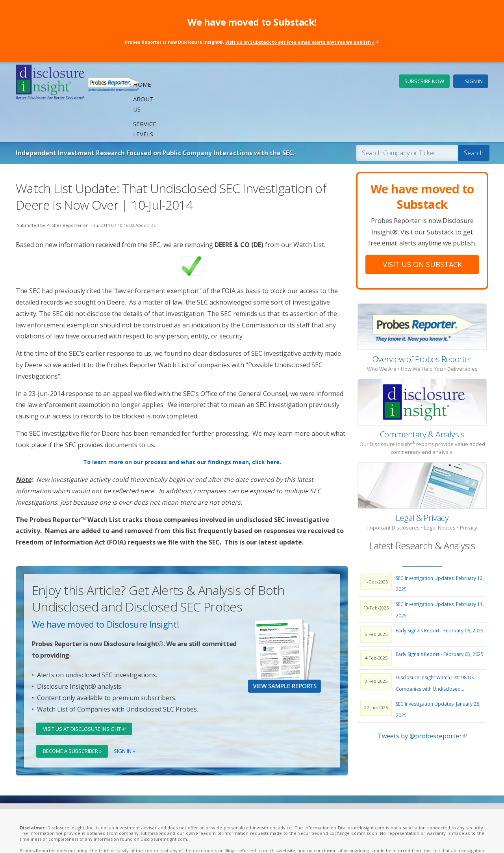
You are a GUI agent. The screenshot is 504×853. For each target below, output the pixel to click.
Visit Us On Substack (422, 228)
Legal (142, 838)
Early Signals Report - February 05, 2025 (440, 618)
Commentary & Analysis (422, 398)
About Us (319, 82)
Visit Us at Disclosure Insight (90, 692)
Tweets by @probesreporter (422, 699)
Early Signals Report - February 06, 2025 (440, 594)
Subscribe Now (424, 81)
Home (287, 82)
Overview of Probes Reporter (422, 322)
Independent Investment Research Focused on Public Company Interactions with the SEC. (174, 116)
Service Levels (364, 82)
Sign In (474, 81)
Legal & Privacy (422, 481)
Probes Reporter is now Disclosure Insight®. (252, 41)
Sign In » (127, 715)
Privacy (160, 838)
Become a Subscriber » (73, 715)
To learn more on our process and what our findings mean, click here (181, 426)
